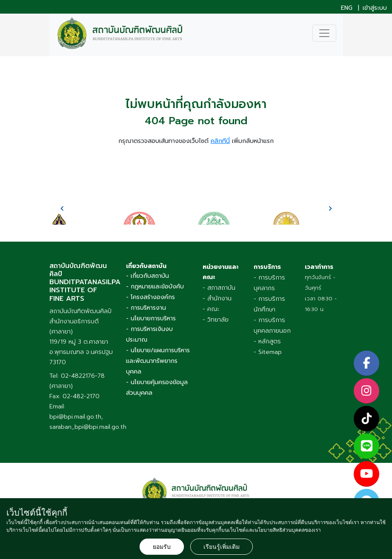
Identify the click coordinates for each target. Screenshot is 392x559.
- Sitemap (268, 352)
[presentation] (62, 208)
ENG (347, 8)
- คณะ (211, 309)
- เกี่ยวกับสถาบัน (147, 276)
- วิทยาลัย (216, 320)
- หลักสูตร (267, 341)
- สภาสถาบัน (219, 288)
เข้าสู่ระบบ (375, 8)
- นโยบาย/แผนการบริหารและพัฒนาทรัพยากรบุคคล (158, 361)
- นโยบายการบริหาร (151, 318)
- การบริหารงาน (146, 308)
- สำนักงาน (217, 298)
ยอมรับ (162, 547)
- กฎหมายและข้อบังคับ (155, 287)
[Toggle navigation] (324, 33)
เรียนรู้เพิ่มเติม (222, 547)
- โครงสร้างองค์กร (150, 297)
